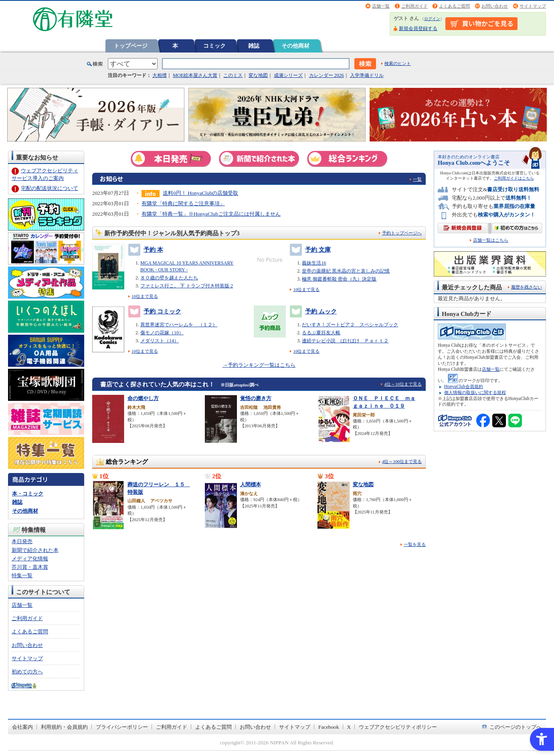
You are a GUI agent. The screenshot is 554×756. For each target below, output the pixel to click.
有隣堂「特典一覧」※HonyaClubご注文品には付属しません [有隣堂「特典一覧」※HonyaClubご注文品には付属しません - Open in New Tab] (211, 214)
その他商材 (295, 46)
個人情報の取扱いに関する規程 (475, 392)
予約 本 (146, 250)
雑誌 (254, 46)
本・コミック (28, 494)
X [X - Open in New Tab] (349, 727)
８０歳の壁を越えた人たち (169, 278)
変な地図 (258, 75)
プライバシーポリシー (122, 727)
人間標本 (251, 484)
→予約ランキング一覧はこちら (259, 365)
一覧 (417, 179)
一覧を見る (415, 544)
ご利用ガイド (414, 6)
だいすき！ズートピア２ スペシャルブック (350, 325)
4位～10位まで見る (403, 384)
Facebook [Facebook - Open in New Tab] (329, 727)
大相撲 (160, 75)
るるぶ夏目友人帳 (321, 333)
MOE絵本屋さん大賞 (195, 75)
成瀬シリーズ (288, 75)
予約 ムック (313, 311)
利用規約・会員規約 (64, 727)
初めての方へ (27, 672)
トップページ (131, 46)
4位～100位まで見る (402, 461)
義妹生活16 (314, 263)
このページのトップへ (516, 727)
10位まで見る (145, 296)
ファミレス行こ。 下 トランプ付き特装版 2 (187, 286)
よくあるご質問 (454, 6)
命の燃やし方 (143, 398)
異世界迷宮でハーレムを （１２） (179, 325)
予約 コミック (155, 311)
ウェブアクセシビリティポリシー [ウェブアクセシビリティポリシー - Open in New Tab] (398, 727)
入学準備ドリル (367, 75)
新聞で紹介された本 (35, 550)
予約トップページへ (402, 233)
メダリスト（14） (160, 341)
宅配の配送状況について (50, 188)
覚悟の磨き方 (256, 398)
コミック (214, 46)
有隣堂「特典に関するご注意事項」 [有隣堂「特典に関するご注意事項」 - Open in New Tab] (183, 203)
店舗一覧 (381, 6)
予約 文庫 (310, 250)
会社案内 (22, 727)
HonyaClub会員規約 (464, 386)
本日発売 (22, 541)
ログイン (432, 19)
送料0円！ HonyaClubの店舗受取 (200, 193)
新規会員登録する (418, 28)
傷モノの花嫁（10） (162, 333)
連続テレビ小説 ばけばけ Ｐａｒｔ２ (345, 341)
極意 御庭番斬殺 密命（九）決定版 (339, 279)
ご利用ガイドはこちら (514, 178)
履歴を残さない (527, 287)
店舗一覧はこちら (491, 240)
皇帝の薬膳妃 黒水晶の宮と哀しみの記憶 (346, 271)
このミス (233, 75)
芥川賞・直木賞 (30, 567)
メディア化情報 (30, 559)
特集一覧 (22, 575)
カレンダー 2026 (327, 75)
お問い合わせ (495, 6)
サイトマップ (533, 6)
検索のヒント (398, 63)
